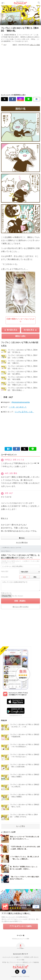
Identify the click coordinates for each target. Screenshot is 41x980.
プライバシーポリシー (16, 962)
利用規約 (27, 957)
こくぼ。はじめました (18, 407)
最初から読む (21, 336)
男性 (35, 577)
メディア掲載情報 (34, 962)
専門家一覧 (5, 962)
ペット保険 (26, 939)
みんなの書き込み (22, 542)
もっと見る (20, 826)
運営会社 (25, 962)
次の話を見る (29, 330)
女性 (24, 577)
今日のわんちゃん (17, 939)
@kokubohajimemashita (21, 402)
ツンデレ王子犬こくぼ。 (24, 412)
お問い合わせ (34, 957)
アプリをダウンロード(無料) (20, 926)
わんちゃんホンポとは (9, 957)
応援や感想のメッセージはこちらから (21, 320)
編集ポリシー (20, 957)
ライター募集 (21, 960)
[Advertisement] (20, 68)
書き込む (22, 538)
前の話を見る (12, 330)
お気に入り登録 (35, 45)
